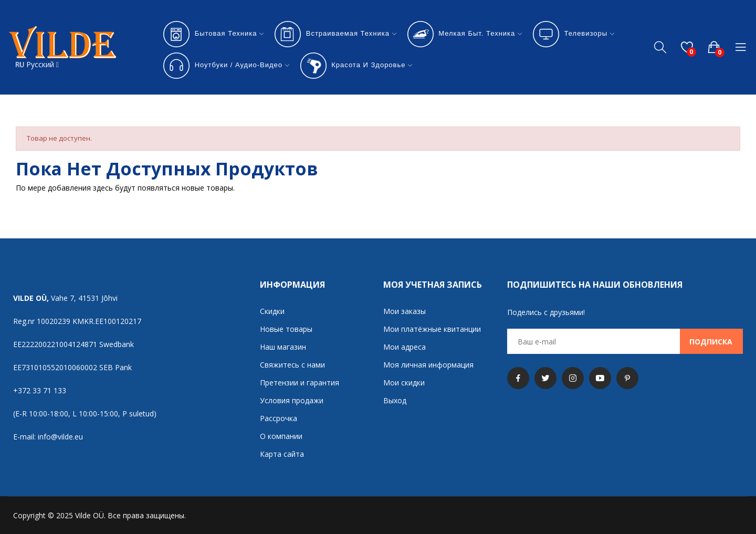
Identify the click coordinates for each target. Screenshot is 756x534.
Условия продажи (292, 400)
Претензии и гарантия (300, 383)
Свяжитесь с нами (292, 365)
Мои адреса (405, 347)
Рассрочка (279, 418)
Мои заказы (405, 311)
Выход (395, 400)
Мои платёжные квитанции (432, 329)
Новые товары (286, 329)
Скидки (272, 311)
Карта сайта (282, 454)
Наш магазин (283, 347)
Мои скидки (404, 383)
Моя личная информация (428, 365)
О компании (281, 436)
